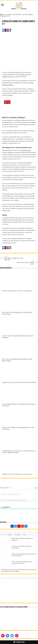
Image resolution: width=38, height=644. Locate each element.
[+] (25, 500)
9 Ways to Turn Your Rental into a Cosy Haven (17, 474)
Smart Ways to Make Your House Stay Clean (14, 258)
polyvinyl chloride (26, 150)
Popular (10, 534)
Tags (24, 534)
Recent (4, 534)
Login (36, 488)
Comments (17, 534)
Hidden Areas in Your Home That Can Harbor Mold (19, 382)
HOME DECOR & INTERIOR (14, 15)
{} (23, 500)
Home (3, 15)
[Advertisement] (19, 52)
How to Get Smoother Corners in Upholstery (17, 291)
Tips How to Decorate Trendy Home (24, 263)
